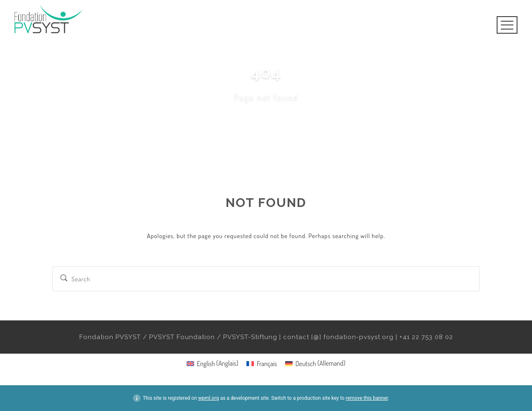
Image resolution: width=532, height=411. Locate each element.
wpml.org (209, 398)
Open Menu (507, 25)
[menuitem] (212, 363)
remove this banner (367, 398)
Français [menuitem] (267, 364)
